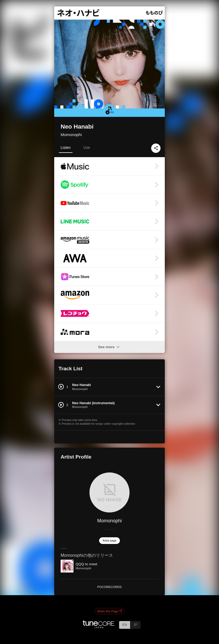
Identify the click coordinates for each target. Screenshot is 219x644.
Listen (66, 148)
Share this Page (109, 611)
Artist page (109, 540)
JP (135, 625)
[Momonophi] (109, 492)
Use (87, 148)
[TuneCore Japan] (99, 627)
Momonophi (71, 135)
